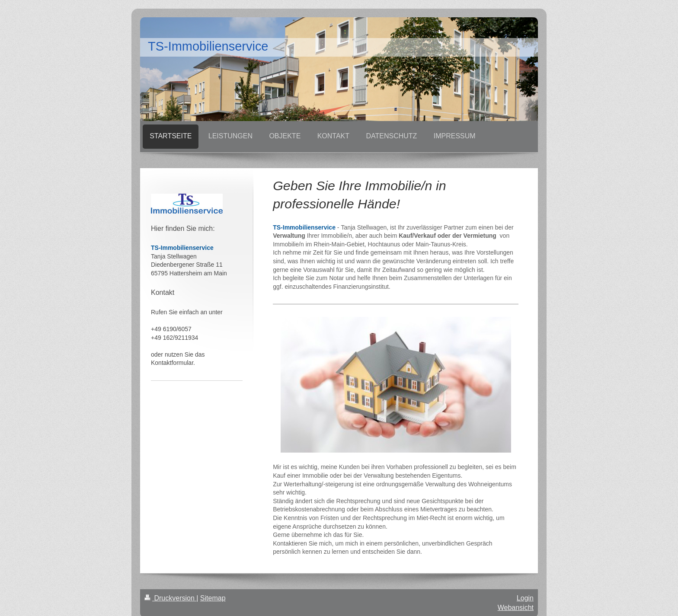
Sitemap (213, 598)
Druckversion (170, 598)
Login (525, 598)
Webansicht (516, 608)
